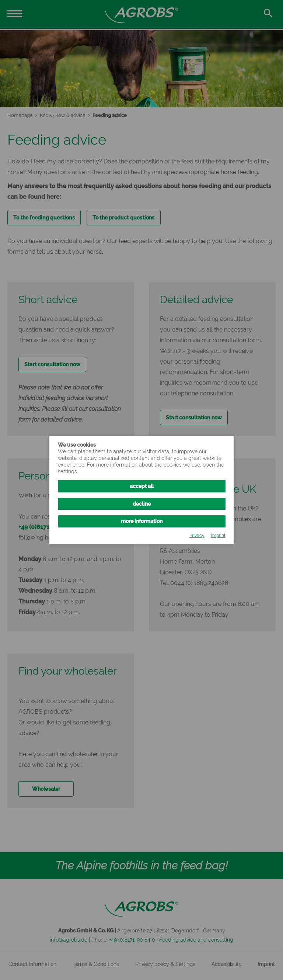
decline (142, 504)
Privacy (197, 536)
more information (142, 521)
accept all (142, 486)
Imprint (218, 536)
